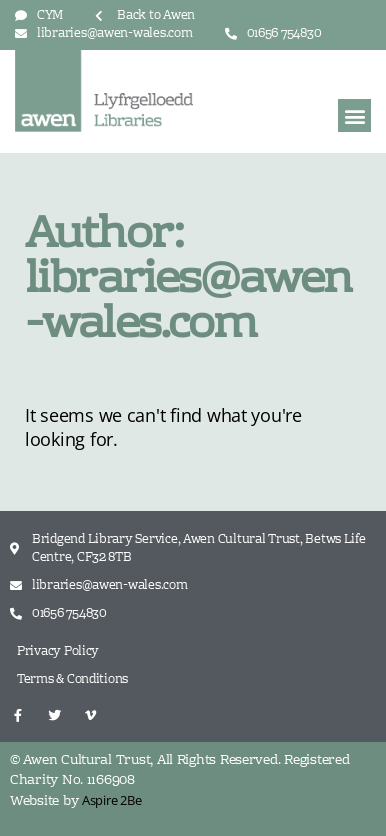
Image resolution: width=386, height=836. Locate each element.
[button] (354, 115)
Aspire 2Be (111, 800)
